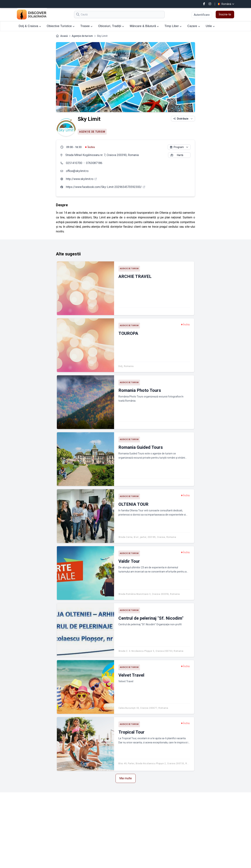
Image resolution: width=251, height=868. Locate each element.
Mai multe (126, 778)
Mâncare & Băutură (144, 26)
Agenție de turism (82, 36)
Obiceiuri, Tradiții (111, 26)
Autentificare (202, 15)
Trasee (86, 26)
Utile (210, 26)
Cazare (194, 26)
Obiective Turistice (61, 26)
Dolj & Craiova (30, 26)
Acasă (64, 36)
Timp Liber (173, 26)
